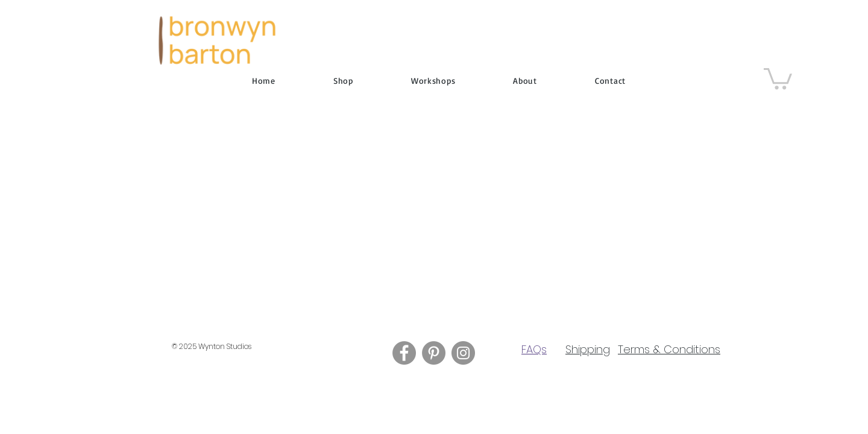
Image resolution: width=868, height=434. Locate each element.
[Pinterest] (434, 353)
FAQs (534, 349)
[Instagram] (463, 353)
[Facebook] (404, 353)
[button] (778, 77)
